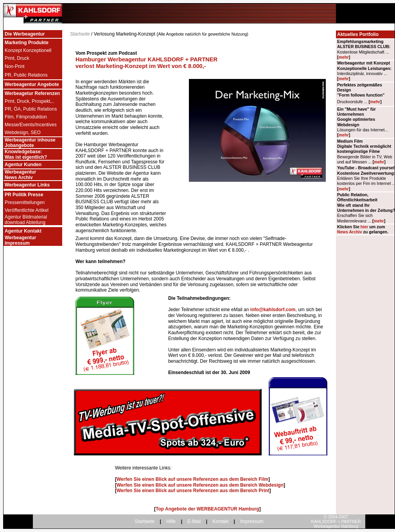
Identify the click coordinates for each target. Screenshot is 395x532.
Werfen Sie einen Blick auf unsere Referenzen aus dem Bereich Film (192, 479)
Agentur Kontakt (23, 231)
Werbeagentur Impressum (20, 240)
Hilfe (171, 521)
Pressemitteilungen (25, 202)
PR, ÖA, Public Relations (31, 109)
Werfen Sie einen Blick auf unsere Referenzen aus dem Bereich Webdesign (200, 485)
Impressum (252, 521)
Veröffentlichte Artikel (27, 210)
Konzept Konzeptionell (28, 50)
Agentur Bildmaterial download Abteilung (26, 220)
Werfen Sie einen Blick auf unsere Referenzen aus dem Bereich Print (193, 491)
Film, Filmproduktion (26, 117)
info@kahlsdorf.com (273, 310)
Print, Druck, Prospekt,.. (30, 101)
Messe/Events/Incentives (31, 125)
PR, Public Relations (26, 75)
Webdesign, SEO (23, 133)
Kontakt (220, 521)
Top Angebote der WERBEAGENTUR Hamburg (207, 509)
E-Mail (194, 521)
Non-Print (15, 66)
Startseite (80, 34)
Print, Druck (17, 58)
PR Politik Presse (24, 195)
